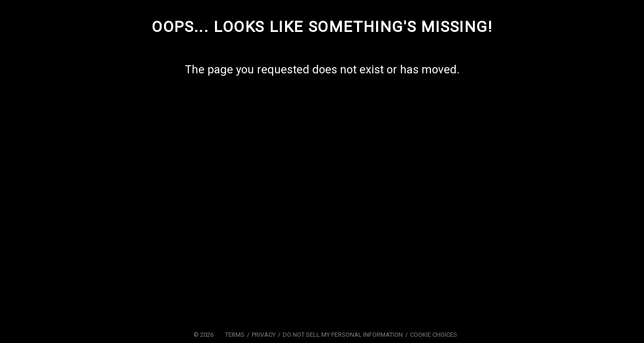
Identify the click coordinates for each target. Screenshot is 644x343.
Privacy (264, 335)
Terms (235, 335)
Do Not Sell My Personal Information (343, 335)
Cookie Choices (434, 335)
